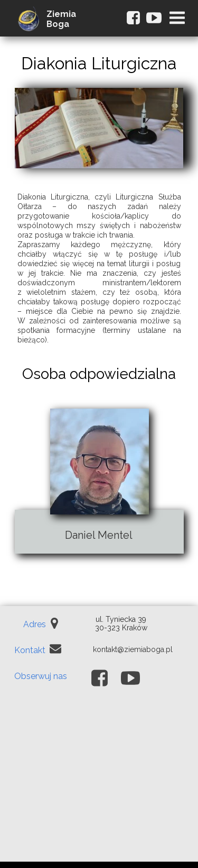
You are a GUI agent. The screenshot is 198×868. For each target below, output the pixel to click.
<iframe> (99, 783)
